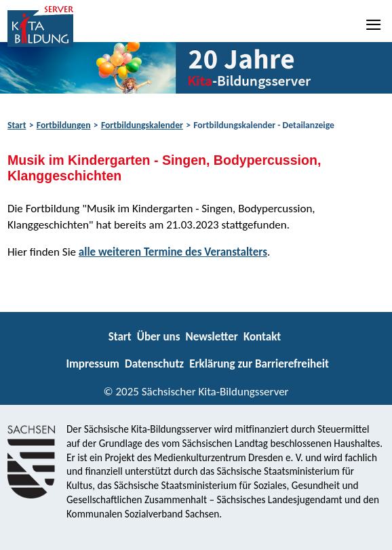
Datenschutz (154, 364)
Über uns (159, 337)
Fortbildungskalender (142, 125)
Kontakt (262, 337)
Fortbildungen (64, 125)
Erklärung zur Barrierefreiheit (259, 364)
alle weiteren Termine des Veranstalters (173, 252)
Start (17, 125)
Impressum (92, 364)
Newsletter (212, 337)
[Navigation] (374, 24)
